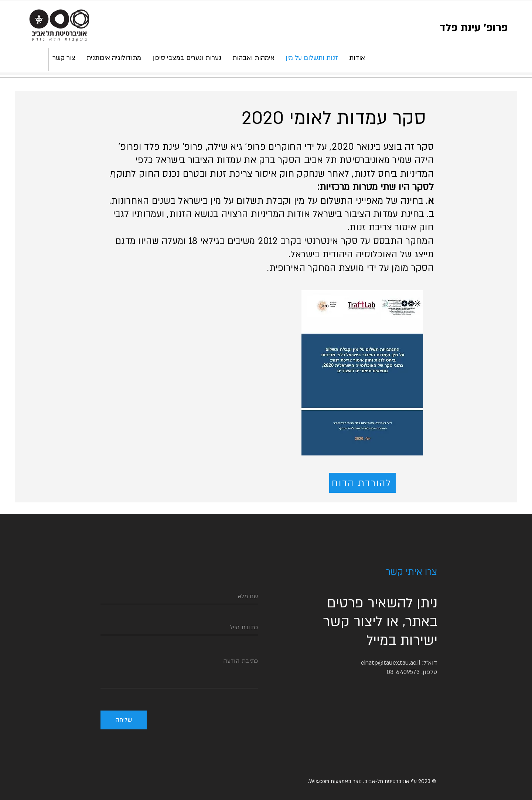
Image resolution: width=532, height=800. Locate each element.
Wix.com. (319, 781)
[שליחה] (124, 720)
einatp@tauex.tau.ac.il (391, 663)
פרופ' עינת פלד (474, 28)
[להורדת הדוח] (362, 483)
